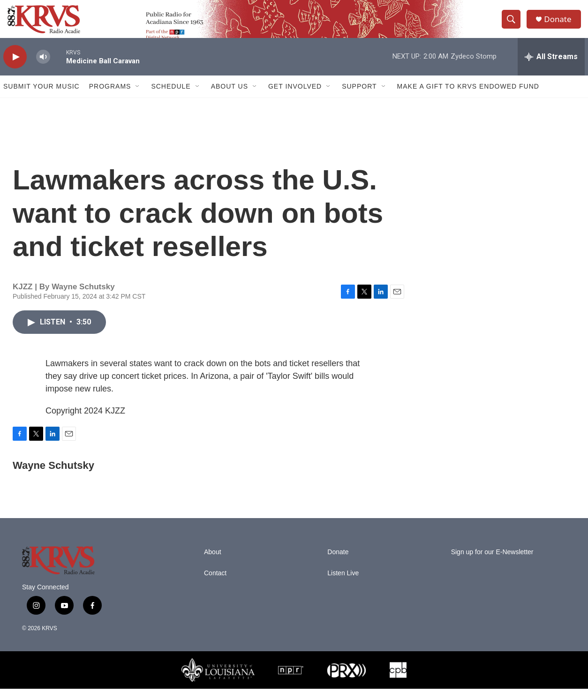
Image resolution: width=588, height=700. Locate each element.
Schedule (171, 98)
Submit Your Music (41, 98)
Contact (215, 584)
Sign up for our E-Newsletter (492, 563)
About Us (230, 98)
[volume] (43, 68)
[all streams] (551, 68)
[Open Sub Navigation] (138, 98)
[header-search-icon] (513, 25)
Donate (561, 25)
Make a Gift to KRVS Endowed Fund (468, 98)
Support (359, 98)
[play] (15, 68)
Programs (110, 98)
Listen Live (343, 584)
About (213, 563)
